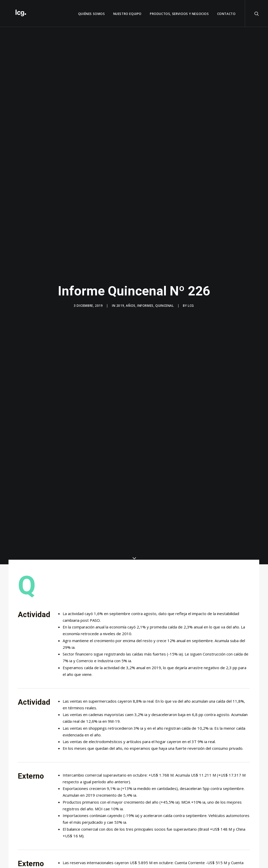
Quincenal (164, 306)
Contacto (226, 14)
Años (131, 306)
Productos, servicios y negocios (179, 14)
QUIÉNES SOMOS (92, 14)
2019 (120, 306)
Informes (145, 306)
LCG (191, 306)
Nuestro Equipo (127, 14)
